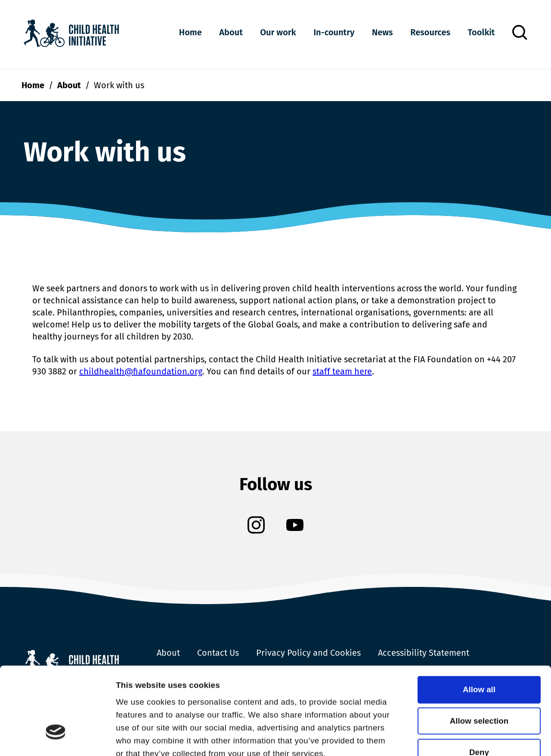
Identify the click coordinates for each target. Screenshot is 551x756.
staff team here (342, 371)
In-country (334, 32)
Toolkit (481, 32)
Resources (430, 32)
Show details (141, 737)
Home (190, 32)
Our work (278, 32)
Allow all (479, 615)
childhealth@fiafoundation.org (141, 371)
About (231, 32)
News (382, 32)
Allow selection (479, 646)
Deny (479, 677)
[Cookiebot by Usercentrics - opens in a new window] (56, 738)
